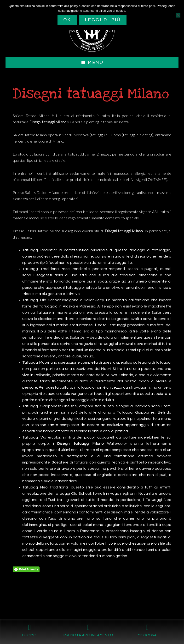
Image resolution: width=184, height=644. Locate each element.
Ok (67, 20)
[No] (178, 15)
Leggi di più (103, 20)
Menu (96, 63)
